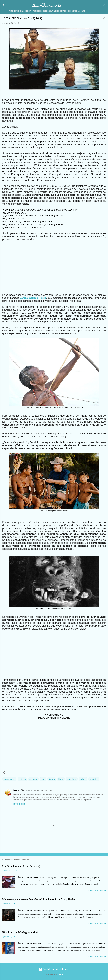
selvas (83, 779)
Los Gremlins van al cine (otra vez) (21, 866)
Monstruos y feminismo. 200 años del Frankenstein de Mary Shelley (39, 899)
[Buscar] (104, 6)
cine (43, 779)
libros (61, 779)
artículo (22, 779)
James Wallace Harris (33, 298)
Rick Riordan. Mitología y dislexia (21, 932)
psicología (72, 779)
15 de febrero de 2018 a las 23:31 (39, 791)
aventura (33, 779)
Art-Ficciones (47, 5)
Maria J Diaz (19, 790)
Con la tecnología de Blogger (54, 969)
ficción (52, 779)
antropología (9, 779)
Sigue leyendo (97, 890)
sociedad (94, 779)
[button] (104, 19)
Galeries (61, 975)
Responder (19, 804)
